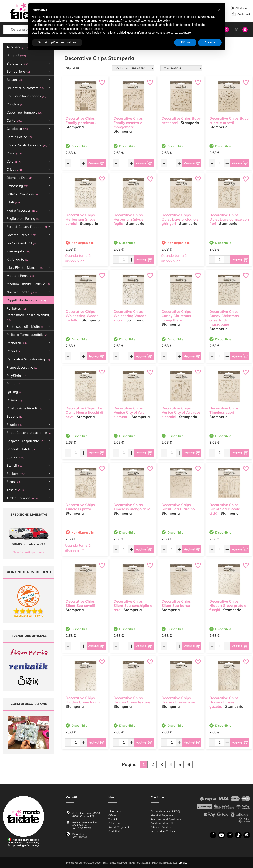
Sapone (15, 416)
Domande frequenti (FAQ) (165, 811)
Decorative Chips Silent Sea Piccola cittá (225, 509)
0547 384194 (80, 825)
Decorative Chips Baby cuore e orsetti (229, 120)
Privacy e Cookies (161, 827)
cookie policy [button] (161, 21)
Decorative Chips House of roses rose (178, 700)
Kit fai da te (18, 259)
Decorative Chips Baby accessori (181, 120)
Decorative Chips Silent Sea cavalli (80, 603)
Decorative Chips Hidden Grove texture (132, 700)
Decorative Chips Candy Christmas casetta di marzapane (224, 318)
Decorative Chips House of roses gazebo (224, 702)
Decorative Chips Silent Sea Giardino (178, 507)
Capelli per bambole (24, 112)
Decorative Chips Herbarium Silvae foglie (128, 219)
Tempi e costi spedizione (29, 552)
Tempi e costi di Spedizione (166, 819)
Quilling (14, 392)
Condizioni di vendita (162, 823)
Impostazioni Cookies (163, 831)
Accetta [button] (210, 42)
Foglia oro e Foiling (23, 218)
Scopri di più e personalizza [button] (57, 42)
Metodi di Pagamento (163, 815)
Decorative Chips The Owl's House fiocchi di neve (84, 412)
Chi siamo (241, 8)
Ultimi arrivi (115, 811)
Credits (183, 863)
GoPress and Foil (21, 243)
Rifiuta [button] (185, 42)
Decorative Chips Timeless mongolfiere (132, 507)
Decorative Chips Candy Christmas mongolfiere (176, 316)
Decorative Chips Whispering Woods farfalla (82, 316)
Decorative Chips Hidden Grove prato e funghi (228, 606)
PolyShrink (16, 376)
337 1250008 (80, 837)
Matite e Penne (20, 276)
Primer (13, 384)
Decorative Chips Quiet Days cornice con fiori (229, 219)
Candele (15, 104)
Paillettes (16, 308)
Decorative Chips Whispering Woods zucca (130, 316)
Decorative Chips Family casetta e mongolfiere (128, 123)
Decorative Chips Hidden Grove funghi (83, 700)
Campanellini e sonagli (26, 96)
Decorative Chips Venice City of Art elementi (129, 412)
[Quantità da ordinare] (76, 163)
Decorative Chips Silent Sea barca (176, 603)
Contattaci (244, 14)
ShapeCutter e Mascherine (29, 433)
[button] (219, 10)
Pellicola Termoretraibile (27, 335)
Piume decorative (22, 367)
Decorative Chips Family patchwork (81, 120)
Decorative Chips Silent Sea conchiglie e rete (133, 606)
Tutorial (113, 819)
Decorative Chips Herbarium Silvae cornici (81, 219)
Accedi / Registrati (119, 827)
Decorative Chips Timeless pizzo (80, 507)
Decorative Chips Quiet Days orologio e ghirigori (180, 219)
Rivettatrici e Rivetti (24, 408)
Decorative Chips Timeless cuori (224, 410)
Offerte (112, 815)
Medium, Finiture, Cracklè (28, 284)
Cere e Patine (19, 137)
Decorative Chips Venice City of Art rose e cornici (181, 412)
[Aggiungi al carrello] (96, 163)
